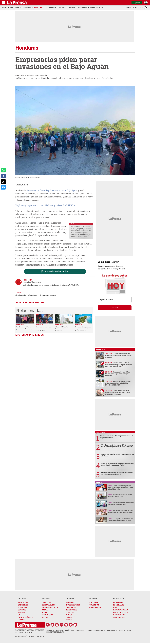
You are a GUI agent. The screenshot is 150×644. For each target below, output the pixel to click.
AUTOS (45, 617)
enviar (115, 308)
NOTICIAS (22, 598)
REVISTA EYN (119, 615)
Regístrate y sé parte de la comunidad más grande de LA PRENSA (45, 205)
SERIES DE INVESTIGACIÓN (73, 604)
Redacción (43, 75)
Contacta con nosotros (95, 630)
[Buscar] (146, 7)
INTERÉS (46, 598)
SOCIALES (46, 612)
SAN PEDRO (23, 605)
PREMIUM (70, 598)
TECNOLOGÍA (47, 615)
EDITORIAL (94, 602)
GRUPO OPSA (119, 598)
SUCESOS (22, 610)
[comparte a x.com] (3, 182)
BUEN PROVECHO (121, 612)
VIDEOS (69, 615)
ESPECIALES (71, 607)
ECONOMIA (23, 607)
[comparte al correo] (3, 187)
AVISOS (69, 620)
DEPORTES (46, 602)
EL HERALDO (119, 605)
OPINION (93, 598)
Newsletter (112, 630)
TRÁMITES (70, 617)
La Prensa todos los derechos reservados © (30, 631)
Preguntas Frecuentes (55, 632)
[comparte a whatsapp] (3, 170)
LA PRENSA (118, 602)
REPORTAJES (71, 610)
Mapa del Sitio (125, 630)
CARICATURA (95, 607)
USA (20, 615)
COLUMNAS (94, 605)
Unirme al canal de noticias (57, 271)
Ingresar (137, 2)
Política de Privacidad (74, 630)
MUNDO (21, 612)
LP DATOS (70, 612)
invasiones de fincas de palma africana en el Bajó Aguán (52, 190)
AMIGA (45, 610)
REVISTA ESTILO (121, 610)
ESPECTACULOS (49, 605)
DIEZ (115, 607)
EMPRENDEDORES (50, 607)
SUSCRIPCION (119, 617)
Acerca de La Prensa (55, 630)
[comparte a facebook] (3, 176)
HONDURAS (23, 602)
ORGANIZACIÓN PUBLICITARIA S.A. (30, 636)
